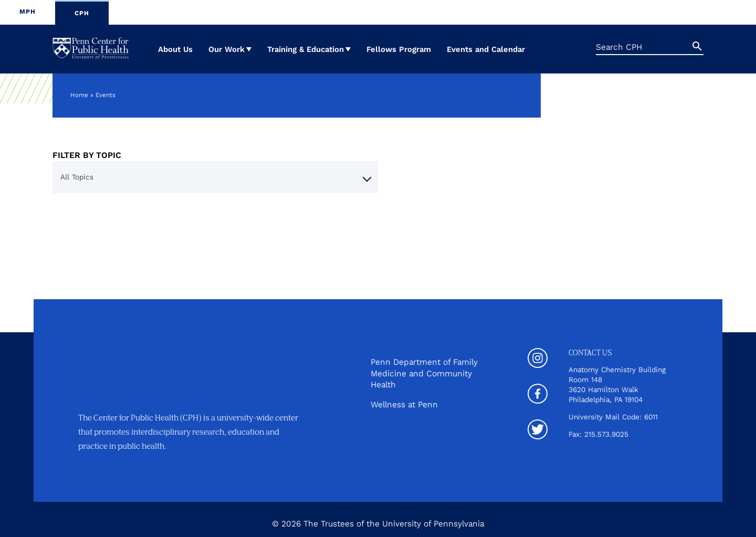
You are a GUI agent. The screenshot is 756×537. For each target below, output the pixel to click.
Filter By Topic (87, 155)
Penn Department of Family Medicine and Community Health (424, 373)
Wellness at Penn (404, 404)
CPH (82, 13)
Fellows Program (399, 49)
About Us (175, 49)
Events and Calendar (486, 49)
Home (79, 95)
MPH (28, 12)
